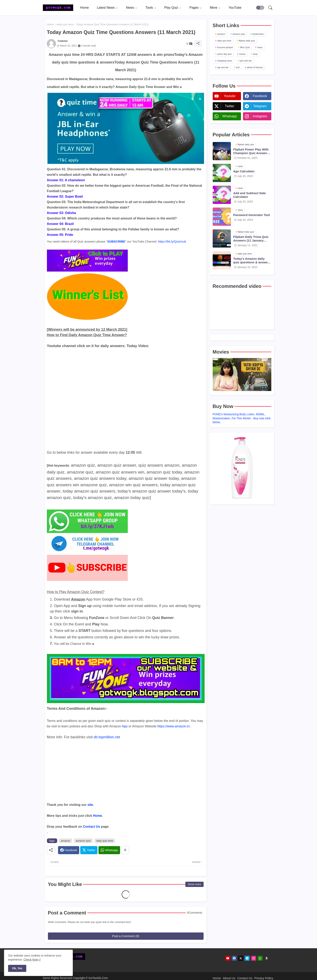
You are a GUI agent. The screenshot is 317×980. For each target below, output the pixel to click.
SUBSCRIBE (116, 241)
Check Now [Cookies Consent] (31, 960)
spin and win (246, 61)
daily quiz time (65, 24)
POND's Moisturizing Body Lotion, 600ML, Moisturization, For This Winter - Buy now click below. (242, 418)
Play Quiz (171, 8)
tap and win (223, 67)
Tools (149, 8)
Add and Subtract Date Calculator (250, 195)
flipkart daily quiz (247, 41)
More (213, 8)
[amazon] (267, 958)
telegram (260, 106)
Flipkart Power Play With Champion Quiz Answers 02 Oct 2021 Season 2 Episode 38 (251, 151)
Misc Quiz (245, 47)
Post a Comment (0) (126, 936)
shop (255, 54)
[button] (260, 8)
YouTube (235, 8)
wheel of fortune (255, 67)
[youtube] (228, 958)
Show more (194, 884)
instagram (260, 116)
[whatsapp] (260, 958)
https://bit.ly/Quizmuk (172, 241)
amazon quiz (83, 841)
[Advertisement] (126, 774)
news (260, 47)
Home (85, 8)
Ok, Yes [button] (17, 968)
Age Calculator (244, 171)
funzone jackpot (225, 47)
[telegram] (247, 958)
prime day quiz (225, 54)
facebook (260, 96)
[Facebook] (69, 850)
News (130, 8)
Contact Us (91, 827)
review (242, 54)
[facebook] (234, 958)
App (125, 726)
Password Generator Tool (252, 215)
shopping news (225, 61)
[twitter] (241, 958)
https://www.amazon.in (173, 726)
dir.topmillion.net (107, 737)
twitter (230, 106)
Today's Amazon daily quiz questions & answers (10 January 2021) (252, 261)
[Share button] (125, 850)
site (90, 805)
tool (238, 67)
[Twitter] (89, 850)
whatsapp (229, 116)
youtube (229, 96)
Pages (194, 8)
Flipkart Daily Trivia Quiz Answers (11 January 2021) (251, 239)
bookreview (258, 34)
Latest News (106, 8)
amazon (66, 841)
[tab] (85, 8)
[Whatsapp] (109, 850)
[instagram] (254, 958)
